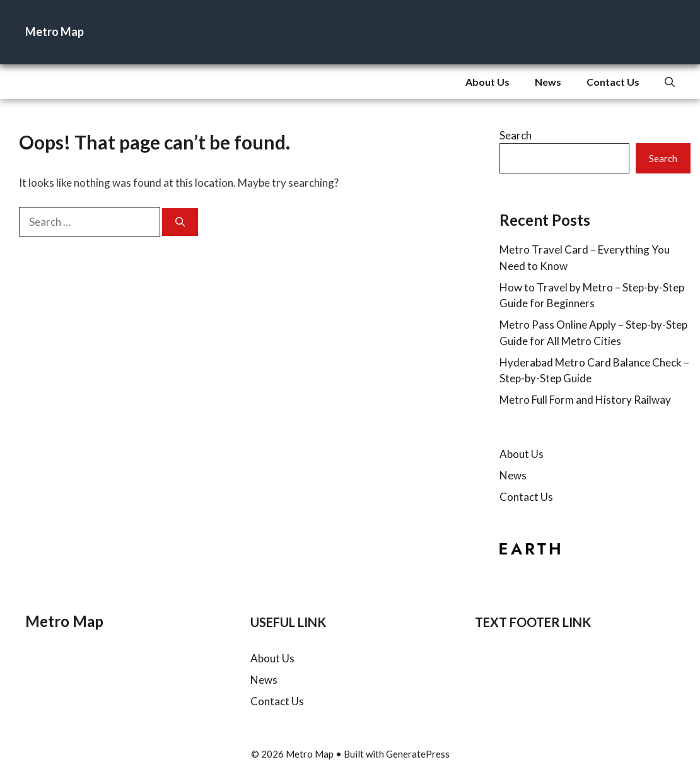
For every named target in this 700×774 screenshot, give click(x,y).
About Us (487, 82)
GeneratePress (418, 754)
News (548, 82)
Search (516, 135)
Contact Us (613, 82)
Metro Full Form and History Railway (585, 400)
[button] (670, 82)
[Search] (180, 222)
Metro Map (55, 32)
